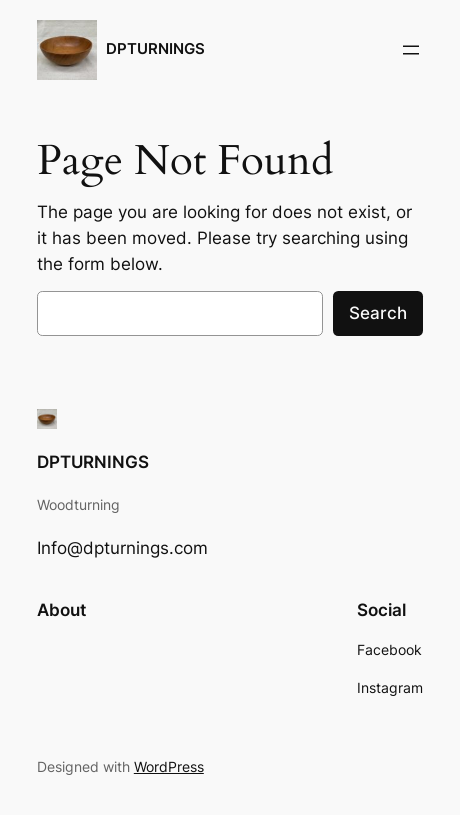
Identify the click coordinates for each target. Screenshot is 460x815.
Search (378, 313)
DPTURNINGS (155, 49)
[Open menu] (411, 50)
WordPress (169, 766)
